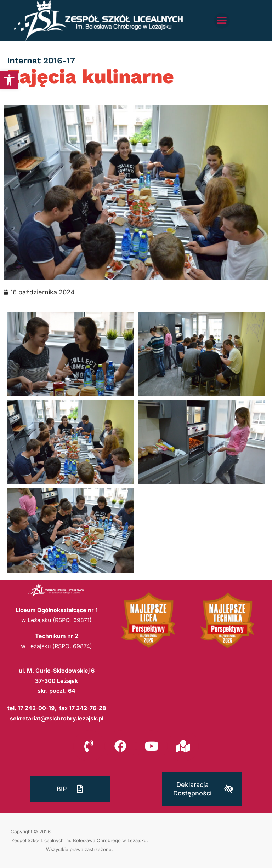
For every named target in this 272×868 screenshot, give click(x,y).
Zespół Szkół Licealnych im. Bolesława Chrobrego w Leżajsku (79, 840)
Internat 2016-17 (41, 61)
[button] (9, 80)
